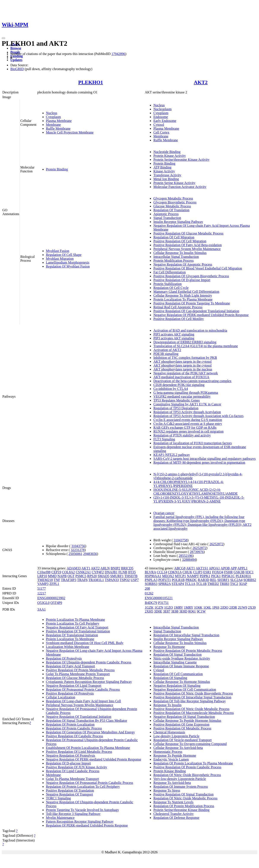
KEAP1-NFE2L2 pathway (172, 455)
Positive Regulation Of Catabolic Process (75, 736)
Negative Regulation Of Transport (69, 794)
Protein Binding (57, 169)
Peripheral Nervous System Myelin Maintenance (187, 249)
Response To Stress (167, 790)
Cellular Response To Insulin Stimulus (180, 253)
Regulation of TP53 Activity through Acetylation (187, 412)
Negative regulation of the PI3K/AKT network (186, 373)
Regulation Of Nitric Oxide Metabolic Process (185, 798)
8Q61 (192, 611)
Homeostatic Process (168, 752)
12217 (42, 593)
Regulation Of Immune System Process (181, 787)
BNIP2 (115, 568)
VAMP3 (43, 584)
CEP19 (56, 572)
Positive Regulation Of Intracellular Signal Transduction (192, 697)
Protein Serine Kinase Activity (174, 183)
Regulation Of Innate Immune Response (181, 666)
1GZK (149, 607)
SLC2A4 (236, 580)
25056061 (75, 554)
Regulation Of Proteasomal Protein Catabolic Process (83, 689)
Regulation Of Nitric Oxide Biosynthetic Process (187, 775)
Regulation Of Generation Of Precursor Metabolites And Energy (90, 732)
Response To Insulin (167, 705)
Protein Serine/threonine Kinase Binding (181, 810)
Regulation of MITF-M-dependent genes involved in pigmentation (199, 462)
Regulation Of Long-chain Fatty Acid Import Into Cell (83, 701)
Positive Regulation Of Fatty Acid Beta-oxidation (188, 245)
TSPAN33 (112, 580)
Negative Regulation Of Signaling (177, 686)
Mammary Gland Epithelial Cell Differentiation (186, 292)
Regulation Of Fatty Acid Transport (71, 666)
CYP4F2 (98, 572)
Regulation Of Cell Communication (178, 674)
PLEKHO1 (91, 82)
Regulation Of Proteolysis (64, 658)
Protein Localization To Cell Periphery (73, 623)
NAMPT (193, 576)
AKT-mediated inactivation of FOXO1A (181, 377)
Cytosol (159, 125)
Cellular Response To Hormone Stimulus (182, 682)
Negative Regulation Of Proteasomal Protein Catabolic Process (89, 783)
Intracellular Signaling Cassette (175, 662)
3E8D (183, 611)
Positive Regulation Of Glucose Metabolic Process (188, 233)
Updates (16, 60)
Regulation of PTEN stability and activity (182, 435)
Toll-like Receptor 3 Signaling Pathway (73, 814)
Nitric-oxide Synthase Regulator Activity (182, 658)
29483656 (90, 554)
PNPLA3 (151, 580)
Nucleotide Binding (167, 152)
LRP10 (42, 576)
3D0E (158, 611)
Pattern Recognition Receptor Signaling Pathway (80, 822)
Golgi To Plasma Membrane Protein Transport (78, 674)
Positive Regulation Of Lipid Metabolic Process (79, 752)
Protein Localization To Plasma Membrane (183, 299)
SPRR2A (165, 584)
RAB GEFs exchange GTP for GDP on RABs (185, 428)
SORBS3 (151, 584)
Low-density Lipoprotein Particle (176, 736)
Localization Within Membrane (68, 647)
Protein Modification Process (173, 261)
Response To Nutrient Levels (173, 802)
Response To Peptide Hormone (175, 755)
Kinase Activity (164, 171)
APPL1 (243, 568)
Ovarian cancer (164, 513)
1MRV (178, 607)
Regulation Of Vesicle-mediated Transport (182, 740)
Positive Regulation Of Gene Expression (181, 724)
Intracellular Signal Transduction (176, 257)
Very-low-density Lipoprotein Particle (180, 779)
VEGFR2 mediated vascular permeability (182, 396)
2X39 (252, 607)
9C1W (201, 611)
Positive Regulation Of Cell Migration (180, 241)
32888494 (189, 560)
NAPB (62, 576)
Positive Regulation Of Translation (70, 790)
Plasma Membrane (59, 121)
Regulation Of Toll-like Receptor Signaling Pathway (190, 701)
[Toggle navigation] (3, 38)
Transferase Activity (167, 175)
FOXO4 (218, 572)
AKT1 (86, 568)
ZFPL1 (54, 584)
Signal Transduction (167, 218)
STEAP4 (178, 584)
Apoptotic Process (166, 214)
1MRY (189, 607)
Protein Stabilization (167, 284)
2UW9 (243, 607)
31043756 (78, 546)
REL (213, 580)
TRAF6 (82, 580)
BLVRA (150, 572)
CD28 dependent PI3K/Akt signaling (179, 385)
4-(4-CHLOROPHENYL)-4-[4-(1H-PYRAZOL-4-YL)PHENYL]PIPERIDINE (188, 484)
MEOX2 (168, 576)
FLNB (123, 572)
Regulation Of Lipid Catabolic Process (73, 771)
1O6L (207, 607)
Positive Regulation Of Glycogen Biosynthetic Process (191, 276)
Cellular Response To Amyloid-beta (178, 748)
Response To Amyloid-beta (172, 783)
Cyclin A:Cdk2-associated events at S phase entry (188, 424)
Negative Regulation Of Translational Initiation (79, 717)
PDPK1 (205, 576)
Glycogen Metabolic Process (173, 198)
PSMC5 (81, 576)
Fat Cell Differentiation (170, 272)
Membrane (53, 125)
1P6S (216, 607)
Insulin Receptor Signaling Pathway (178, 222)
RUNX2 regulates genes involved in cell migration (188, 431)
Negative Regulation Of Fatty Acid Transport (77, 627)
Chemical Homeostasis (169, 732)
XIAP (243, 584)
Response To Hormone (169, 647)
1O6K (198, 607)
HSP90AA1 (153, 576)
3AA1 (42, 609)
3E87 (167, 611)
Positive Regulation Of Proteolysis (70, 693)
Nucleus (52, 113)
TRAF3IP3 (69, 580)
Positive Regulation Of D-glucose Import (182, 280)
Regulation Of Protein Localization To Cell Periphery (83, 787)
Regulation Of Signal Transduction (177, 655)
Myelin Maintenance (60, 818)
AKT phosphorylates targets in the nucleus (183, 369)
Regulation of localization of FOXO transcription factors (192, 443)
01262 (149, 593)
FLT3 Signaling (164, 439)
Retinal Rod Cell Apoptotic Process (178, 307)
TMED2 (213, 584)
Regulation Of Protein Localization (70, 724)
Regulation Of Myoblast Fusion (68, 266)
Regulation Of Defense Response (176, 818)
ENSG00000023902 (51, 598)
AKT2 (201, 82)
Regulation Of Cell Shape (64, 255)
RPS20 (92, 576)
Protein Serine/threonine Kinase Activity (181, 160)
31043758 (181, 540)
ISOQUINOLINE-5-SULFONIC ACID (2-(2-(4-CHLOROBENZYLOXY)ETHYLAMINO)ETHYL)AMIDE (195, 492)
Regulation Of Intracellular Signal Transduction (186, 635)
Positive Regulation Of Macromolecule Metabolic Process (194, 713)
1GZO (169, 607)
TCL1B (201, 584)
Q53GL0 (43, 603)
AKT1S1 (202, 568)
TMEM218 (45, 580)
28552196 (186, 556)
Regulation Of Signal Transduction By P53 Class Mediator (86, 721)
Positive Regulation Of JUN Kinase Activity (77, 767)
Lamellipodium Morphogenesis (68, 262)
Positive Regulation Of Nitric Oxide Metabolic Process (191, 709)
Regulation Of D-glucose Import (68, 763)
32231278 (78, 550)
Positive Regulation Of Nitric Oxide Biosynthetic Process (193, 693)
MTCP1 (181, 576)
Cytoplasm (53, 117)
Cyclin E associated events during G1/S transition (188, 420)
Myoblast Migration (60, 259)
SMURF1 (117, 576)
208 (147, 588)
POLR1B (178, 580)
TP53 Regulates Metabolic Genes (177, 400)
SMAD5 (104, 576)
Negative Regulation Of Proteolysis (71, 755)
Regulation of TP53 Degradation (176, 408)
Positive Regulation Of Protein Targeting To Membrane (192, 303)
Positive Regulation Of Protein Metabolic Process (80, 670)
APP (234, 568)
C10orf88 (44, 572)
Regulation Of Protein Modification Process (184, 806)
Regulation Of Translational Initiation (72, 635)
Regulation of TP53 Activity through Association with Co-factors (198, 416)
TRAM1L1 (96, 580)
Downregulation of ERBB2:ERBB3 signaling (185, 342)
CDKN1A (175, 572)
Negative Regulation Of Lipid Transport (74, 686)
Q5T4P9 (56, 603)
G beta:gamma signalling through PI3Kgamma (186, 393)
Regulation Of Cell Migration (174, 237)
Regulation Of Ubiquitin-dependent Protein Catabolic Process (89, 662)
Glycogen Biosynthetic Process (175, 202)
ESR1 (207, 572)
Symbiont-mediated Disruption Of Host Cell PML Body (85, 643)
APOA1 (214, 568)
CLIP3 (198, 572)
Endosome (161, 117)
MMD (52, 576)
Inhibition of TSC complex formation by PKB (185, 358)
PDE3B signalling (166, 354)
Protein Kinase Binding (170, 771)
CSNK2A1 (83, 572)
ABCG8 (180, 568)
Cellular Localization (61, 697)
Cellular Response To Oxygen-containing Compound (190, 744)
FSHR (228, 572)
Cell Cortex (161, 132)
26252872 (216, 544)
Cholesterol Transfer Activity (173, 814)
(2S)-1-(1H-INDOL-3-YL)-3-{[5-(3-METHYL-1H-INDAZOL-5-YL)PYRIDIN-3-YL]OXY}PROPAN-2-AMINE (199, 499)
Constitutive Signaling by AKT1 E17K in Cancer (187, 404)
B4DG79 (151, 603)
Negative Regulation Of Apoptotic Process (183, 264)
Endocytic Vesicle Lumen (171, 759)
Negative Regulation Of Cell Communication (185, 689)
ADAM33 (74, 568)
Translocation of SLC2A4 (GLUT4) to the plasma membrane (196, 346)
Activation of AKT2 (167, 350)
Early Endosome (165, 121)
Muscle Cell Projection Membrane (70, 132)
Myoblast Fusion (58, 251)
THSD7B (131, 576)
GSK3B (239, 572)
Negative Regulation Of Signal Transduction (184, 717)
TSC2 (234, 584)
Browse (16, 48)
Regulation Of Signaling (170, 678)
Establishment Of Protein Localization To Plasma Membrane (88, 748)
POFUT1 (165, 580)
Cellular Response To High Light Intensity (183, 295)
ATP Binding (162, 167)
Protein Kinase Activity (170, 156)
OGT (71, 576)
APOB (225, 568)
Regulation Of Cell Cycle (171, 288)
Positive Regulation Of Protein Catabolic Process (187, 767)
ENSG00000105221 (159, 598)
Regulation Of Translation (171, 210)
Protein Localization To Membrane (70, 639)
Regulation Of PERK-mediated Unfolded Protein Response (87, 825)
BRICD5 (127, 568)
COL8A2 (69, 572)
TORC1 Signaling (58, 798)
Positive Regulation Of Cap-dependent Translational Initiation (196, 311)
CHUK (187, 572)
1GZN (159, 607)
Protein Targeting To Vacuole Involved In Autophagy (82, 810)
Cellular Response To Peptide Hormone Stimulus (187, 721)
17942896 (118, 54)
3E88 (175, 611)
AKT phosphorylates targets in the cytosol (182, 362)
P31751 (163, 603)
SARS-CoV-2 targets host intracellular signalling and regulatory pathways (204, 459)
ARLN (105, 568)
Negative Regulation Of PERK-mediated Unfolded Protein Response (201, 315)
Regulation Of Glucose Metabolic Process (75, 678)
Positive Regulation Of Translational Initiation (78, 631)
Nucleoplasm (162, 109)
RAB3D (204, 580)
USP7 (135, 580)
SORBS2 (250, 580)
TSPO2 (125, 580)
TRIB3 (224, 584)
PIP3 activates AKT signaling (174, 334)
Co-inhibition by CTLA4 (171, 389)
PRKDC (191, 580)
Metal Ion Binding (166, 179)
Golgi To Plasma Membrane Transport (72, 779)
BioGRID (17, 69)
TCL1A (190, 584)
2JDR (233, 607)
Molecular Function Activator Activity (180, 187)
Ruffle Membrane (58, 128)
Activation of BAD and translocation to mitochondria (190, 330)
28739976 (197, 552)
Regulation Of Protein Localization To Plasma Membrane (193, 763)
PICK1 (216, 576)
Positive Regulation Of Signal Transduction (183, 794)
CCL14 (162, 572)
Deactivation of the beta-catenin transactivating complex (192, 381)
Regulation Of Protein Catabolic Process (74, 728)
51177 (42, 588)
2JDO (224, 607)
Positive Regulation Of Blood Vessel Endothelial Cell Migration (198, 268)
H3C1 (250, 572)
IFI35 (132, 572)
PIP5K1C (228, 576)
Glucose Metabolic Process (172, 206)
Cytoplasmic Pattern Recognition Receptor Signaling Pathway (89, 682)
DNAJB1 (111, 572)
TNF (57, 580)
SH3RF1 (223, 580)
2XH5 (149, 611)
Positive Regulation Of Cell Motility (179, 319)
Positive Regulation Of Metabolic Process (182, 728)
